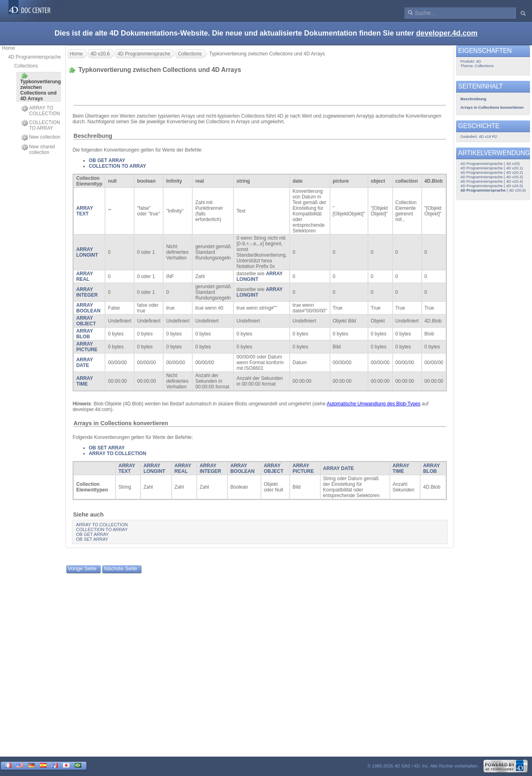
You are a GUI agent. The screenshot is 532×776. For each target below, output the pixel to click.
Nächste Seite (120, 568)
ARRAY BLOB (85, 334)
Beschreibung (93, 136)
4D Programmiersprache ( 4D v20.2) (492, 172)
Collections (26, 66)
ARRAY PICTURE (87, 347)
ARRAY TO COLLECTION (41, 111)
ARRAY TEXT (85, 211)
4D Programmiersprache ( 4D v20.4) (492, 181)
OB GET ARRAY (107, 160)
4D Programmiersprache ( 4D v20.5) (492, 186)
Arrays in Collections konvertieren (121, 423)
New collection (41, 137)
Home (8, 48)
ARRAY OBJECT (86, 321)
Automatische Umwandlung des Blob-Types (374, 404)
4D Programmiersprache (35, 57)
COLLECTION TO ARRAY (41, 125)
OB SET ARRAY (107, 448)
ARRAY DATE (85, 363)
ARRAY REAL (85, 276)
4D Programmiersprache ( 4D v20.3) (492, 177)
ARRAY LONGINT (87, 252)
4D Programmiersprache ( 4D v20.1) (492, 168)
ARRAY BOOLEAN (88, 308)
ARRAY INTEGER (87, 292)
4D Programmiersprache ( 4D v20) (490, 163)
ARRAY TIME (85, 381)
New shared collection (38, 150)
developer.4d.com (447, 33)
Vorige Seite (82, 568)
